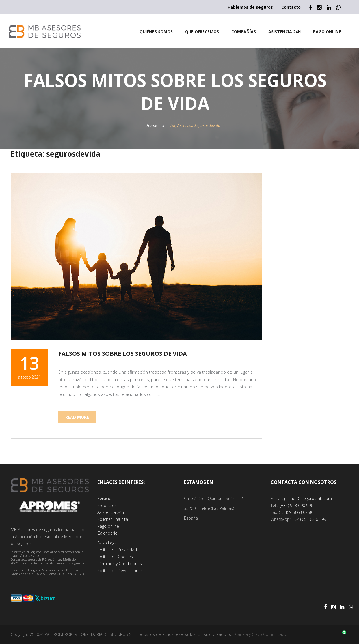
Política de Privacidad (117, 550)
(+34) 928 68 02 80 (296, 512)
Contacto (291, 7)
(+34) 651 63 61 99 (309, 519)
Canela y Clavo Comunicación (262, 634)
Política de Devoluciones (120, 571)
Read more (77, 417)
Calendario (107, 533)
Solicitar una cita (113, 519)
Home (152, 125)
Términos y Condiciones (120, 564)
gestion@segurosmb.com (308, 498)
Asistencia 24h (111, 512)
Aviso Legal (107, 543)
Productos (107, 505)
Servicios (105, 498)
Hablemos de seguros (250, 7)
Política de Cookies (115, 557)
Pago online (108, 526)
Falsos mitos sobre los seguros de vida (123, 354)
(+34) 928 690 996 (296, 505)
